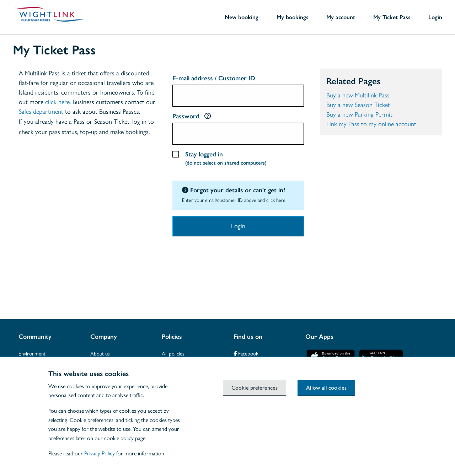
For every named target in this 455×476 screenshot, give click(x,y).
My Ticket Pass (392, 17)
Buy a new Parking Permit (359, 114)
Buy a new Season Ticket (358, 105)
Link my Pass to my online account (371, 124)
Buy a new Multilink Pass (358, 95)
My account (341, 17)
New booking (242, 17)
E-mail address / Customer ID (214, 78)
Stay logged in (226, 159)
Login (435, 17)
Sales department (41, 112)
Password (192, 116)
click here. (58, 102)
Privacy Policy (100, 453)
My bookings (293, 17)
